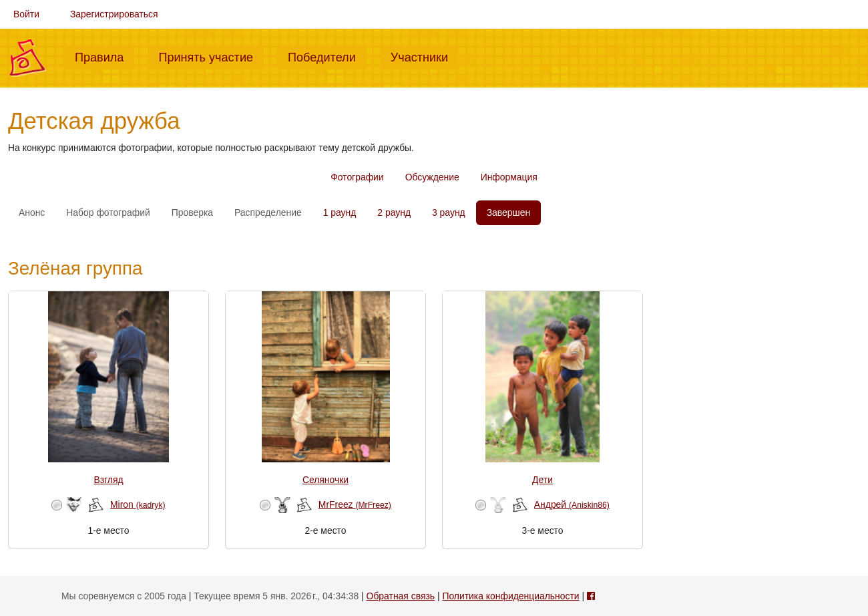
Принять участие (211, 56)
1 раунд (340, 212)
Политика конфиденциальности (510, 596)
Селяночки (325, 480)
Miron (138, 504)
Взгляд (108, 480)
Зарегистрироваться (114, 14)
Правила (104, 56)
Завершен (508, 212)
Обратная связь (401, 596)
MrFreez (355, 504)
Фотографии (357, 177)
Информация (509, 177)
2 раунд (394, 212)
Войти (26, 14)
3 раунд (449, 212)
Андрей (572, 504)
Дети (542, 480)
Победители (327, 56)
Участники (425, 56)
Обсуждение (432, 177)
